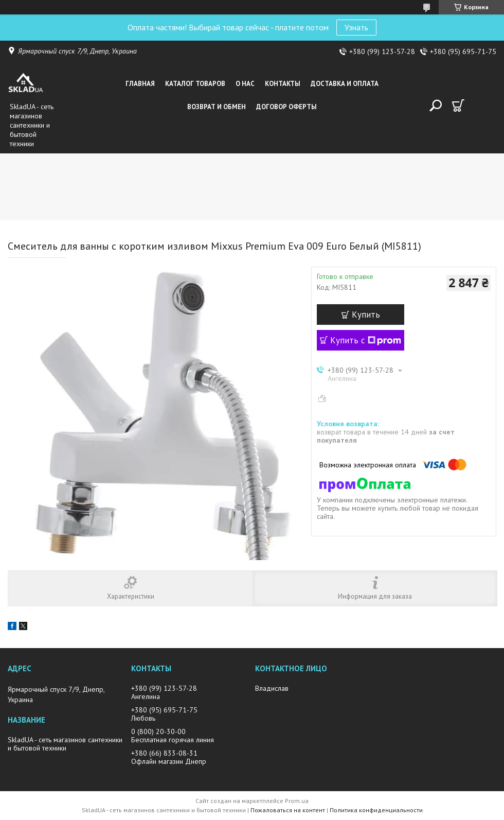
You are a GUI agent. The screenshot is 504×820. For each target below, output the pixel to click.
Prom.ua (297, 801)
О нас (245, 84)
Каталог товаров (195, 84)
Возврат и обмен (217, 107)
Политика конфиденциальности (376, 810)
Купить (366, 315)
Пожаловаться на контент (288, 810)
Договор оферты (286, 107)
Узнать (356, 27)
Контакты (283, 84)
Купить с (366, 340)
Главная (140, 84)
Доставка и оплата (345, 84)
